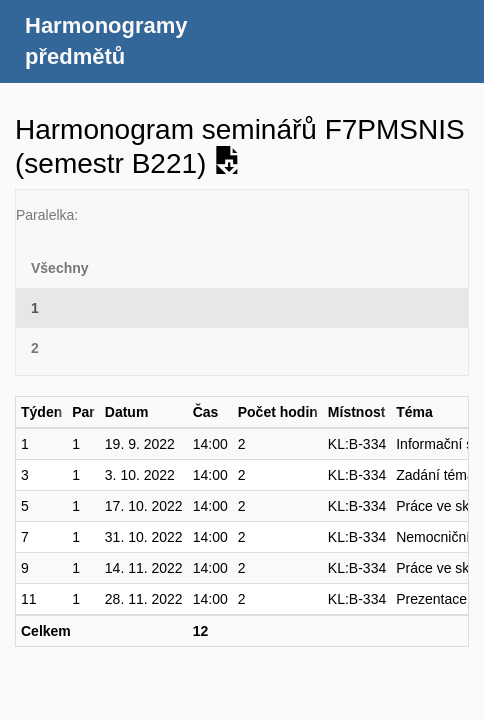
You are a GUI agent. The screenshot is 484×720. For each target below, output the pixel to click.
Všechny (60, 268)
